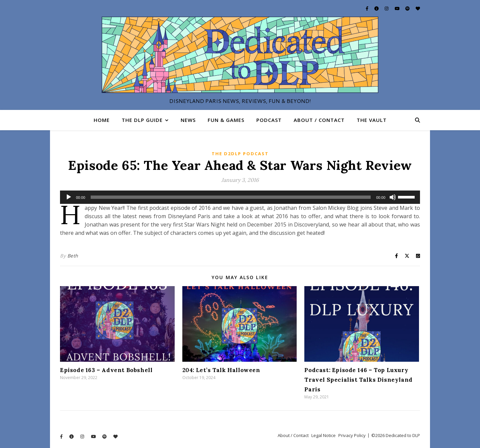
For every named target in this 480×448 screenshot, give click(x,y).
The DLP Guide (142, 120)
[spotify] (408, 8)
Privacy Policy (352, 435)
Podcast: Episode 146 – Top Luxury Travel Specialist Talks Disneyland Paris (358, 380)
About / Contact (319, 120)
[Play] (69, 197)
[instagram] (387, 8)
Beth (73, 256)
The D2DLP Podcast (240, 154)
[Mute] (393, 197)
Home (102, 120)
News (188, 120)
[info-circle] (377, 8)
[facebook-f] (367, 8)
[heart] (418, 8)
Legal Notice (323, 435)
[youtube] (398, 8)
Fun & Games (226, 120)
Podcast (269, 120)
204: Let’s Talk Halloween (221, 370)
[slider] (231, 197)
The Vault (372, 120)
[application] (240, 197)
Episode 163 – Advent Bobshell (106, 370)
